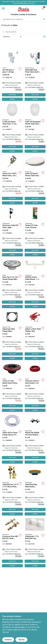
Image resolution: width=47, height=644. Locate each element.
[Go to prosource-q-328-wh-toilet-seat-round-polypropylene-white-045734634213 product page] (12, 128)
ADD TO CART (12, 95)
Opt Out (21, 640)
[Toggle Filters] (44, 37)
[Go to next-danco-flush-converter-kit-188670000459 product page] (35, 76)
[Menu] (3, 8)
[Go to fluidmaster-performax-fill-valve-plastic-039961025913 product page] (12, 232)
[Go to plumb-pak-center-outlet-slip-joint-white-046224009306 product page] (35, 283)
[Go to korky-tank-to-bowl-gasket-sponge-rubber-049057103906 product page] (35, 387)
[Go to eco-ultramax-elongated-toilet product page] (12, 76)
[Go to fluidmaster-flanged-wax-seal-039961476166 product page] (35, 491)
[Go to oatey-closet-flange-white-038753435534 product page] (12, 283)
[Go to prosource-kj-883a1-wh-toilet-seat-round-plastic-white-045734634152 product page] (35, 180)
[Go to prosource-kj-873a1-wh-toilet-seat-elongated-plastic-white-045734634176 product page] (35, 128)
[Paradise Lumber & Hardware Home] (24, 9)
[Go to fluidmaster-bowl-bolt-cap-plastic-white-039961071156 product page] (35, 543)
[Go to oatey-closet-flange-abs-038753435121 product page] (12, 387)
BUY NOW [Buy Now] (12, 99)
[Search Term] (24, 19)
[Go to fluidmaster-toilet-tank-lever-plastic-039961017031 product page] (35, 232)
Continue (8, 640)
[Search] (44, 19)
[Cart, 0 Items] (43, 9)
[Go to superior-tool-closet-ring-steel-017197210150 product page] (12, 335)
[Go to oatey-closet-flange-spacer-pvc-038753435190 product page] (12, 439)
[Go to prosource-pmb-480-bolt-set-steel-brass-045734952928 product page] (12, 543)
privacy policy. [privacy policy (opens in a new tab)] (20, 627)
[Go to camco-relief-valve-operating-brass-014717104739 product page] (12, 180)
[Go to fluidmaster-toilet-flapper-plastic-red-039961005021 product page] (35, 335)
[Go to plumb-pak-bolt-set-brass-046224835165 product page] (12, 491)
